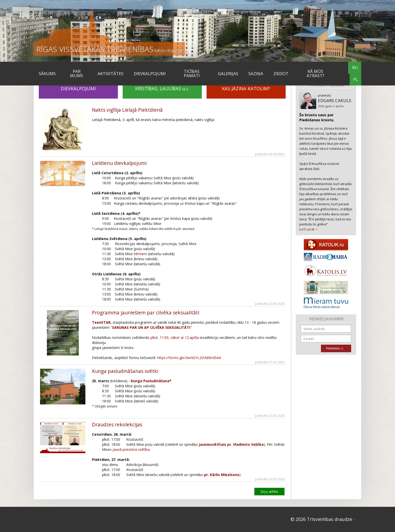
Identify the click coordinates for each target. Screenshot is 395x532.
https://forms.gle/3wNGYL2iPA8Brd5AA (189, 358)
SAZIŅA (256, 73)
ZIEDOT (281, 73)
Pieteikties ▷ (335, 348)
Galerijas (228, 73)
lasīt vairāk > (308, 229)
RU (355, 67)
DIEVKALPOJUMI (150, 73)
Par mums (77, 73)
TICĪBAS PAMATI (192, 73)
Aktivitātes (110, 73)
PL (356, 79)
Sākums (47, 73)
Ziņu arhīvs (269, 492)
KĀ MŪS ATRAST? (315, 73)
